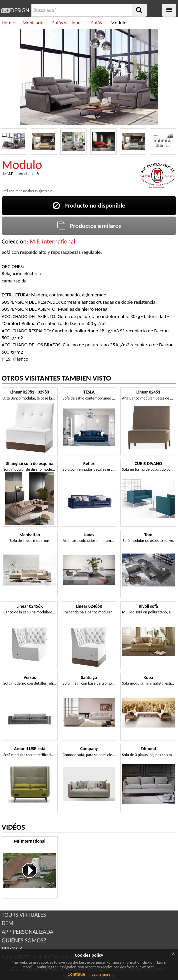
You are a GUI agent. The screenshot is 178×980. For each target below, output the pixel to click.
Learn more (101, 974)
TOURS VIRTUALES (24, 915)
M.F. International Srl (24, 174)
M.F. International (52, 241)
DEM (7, 923)
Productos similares (89, 226)
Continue (76, 974)
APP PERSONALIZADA (27, 932)
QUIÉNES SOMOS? (24, 940)
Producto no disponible (89, 205)
